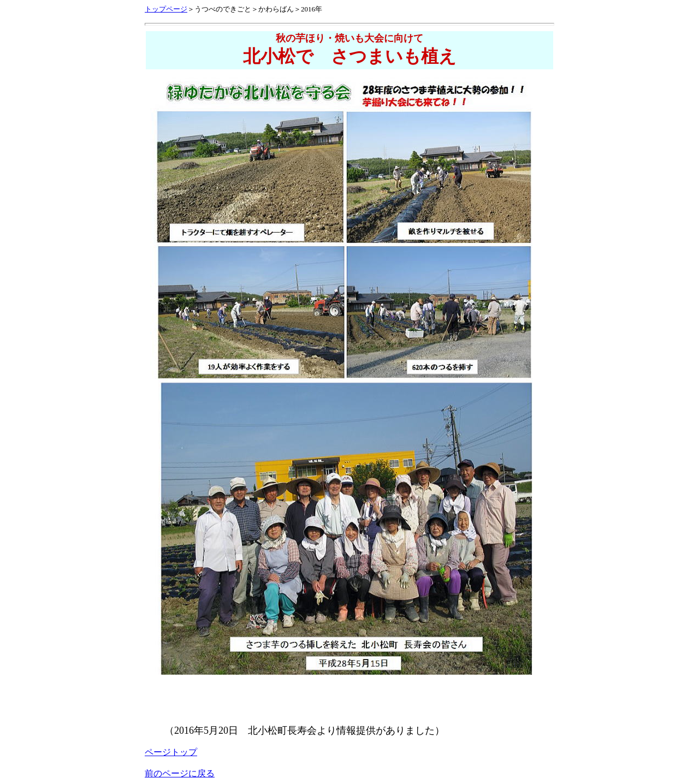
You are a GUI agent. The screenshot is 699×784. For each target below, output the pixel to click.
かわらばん (276, 9)
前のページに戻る (180, 773)
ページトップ (171, 752)
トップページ (166, 9)
